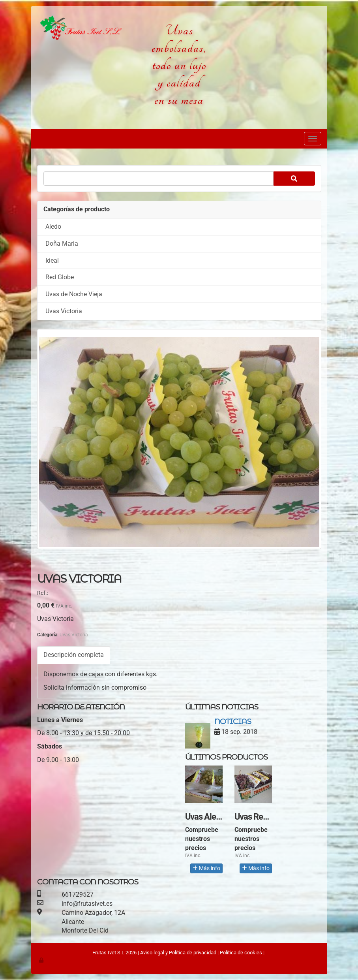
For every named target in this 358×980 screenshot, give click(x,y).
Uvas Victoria (64, 311)
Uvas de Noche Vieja (74, 294)
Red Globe (60, 277)
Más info (206, 868)
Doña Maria (62, 244)
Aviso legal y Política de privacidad (178, 953)
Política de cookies (241, 953)
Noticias (233, 721)
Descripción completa (74, 655)
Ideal (52, 261)
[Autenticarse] (42, 960)
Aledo (53, 227)
